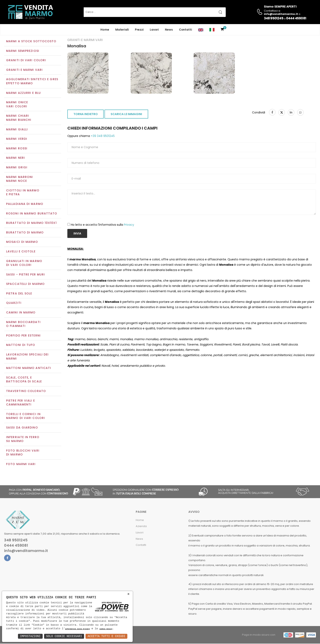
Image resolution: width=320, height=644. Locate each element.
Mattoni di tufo (21, 345)
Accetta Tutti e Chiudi (106, 636)
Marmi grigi (17, 168)
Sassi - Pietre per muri (26, 275)
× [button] (128, 594)
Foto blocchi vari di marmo (23, 453)
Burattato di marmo (25, 233)
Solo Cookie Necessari (64, 636)
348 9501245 (274, 18)
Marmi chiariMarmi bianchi (19, 118)
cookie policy (106, 629)
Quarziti (14, 303)
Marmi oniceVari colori (17, 105)
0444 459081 (296, 18)
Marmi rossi (17, 149)
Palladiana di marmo (25, 204)
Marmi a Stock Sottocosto (31, 42)
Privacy (129, 225)
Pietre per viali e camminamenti (21, 403)
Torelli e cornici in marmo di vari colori (26, 416)
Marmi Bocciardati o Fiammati (23, 324)
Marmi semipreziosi (23, 51)
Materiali (122, 30)
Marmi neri (16, 158)
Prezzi (139, 30)
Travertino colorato (26, 391)
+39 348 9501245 (102, 137)
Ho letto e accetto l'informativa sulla (102, 225)
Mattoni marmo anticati (29, 369)
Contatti (186, 30)
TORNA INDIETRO (86, 115)
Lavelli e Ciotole (21, 252)
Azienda (141, 527)
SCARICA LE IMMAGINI (126, 115)
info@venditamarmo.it (26, 551)
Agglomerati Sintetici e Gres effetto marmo (32, 82)
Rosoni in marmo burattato (32, 214)
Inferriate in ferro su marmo (23, 440)
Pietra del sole (19, 294)
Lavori (154, 30)
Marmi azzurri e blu (23, 93)
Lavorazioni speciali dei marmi (27, 357)
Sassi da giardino (22, 428)
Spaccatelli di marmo (25, 284)
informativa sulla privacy (78, 629)
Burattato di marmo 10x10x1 (31, 223)
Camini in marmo (21, 313)
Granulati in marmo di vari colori (24, 263)
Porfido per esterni (23, 336)
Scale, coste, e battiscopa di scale (24, 380)
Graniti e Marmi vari (24, 70)
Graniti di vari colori (26, 61)
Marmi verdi (17, 139)
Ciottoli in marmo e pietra (23, 193)
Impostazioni (30, 636)
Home (105, 30)
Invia (77, 234)
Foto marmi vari (21, 464)
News (169, 30)
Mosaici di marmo (22, 242)
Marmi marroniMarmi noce (19, 179)
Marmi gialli (17, 130)
